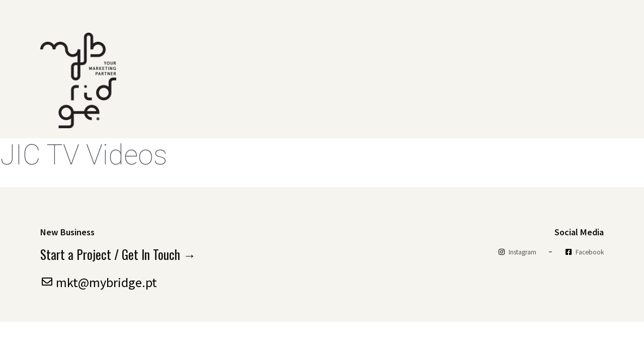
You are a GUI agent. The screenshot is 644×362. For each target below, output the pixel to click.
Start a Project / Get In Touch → (118, 254)
